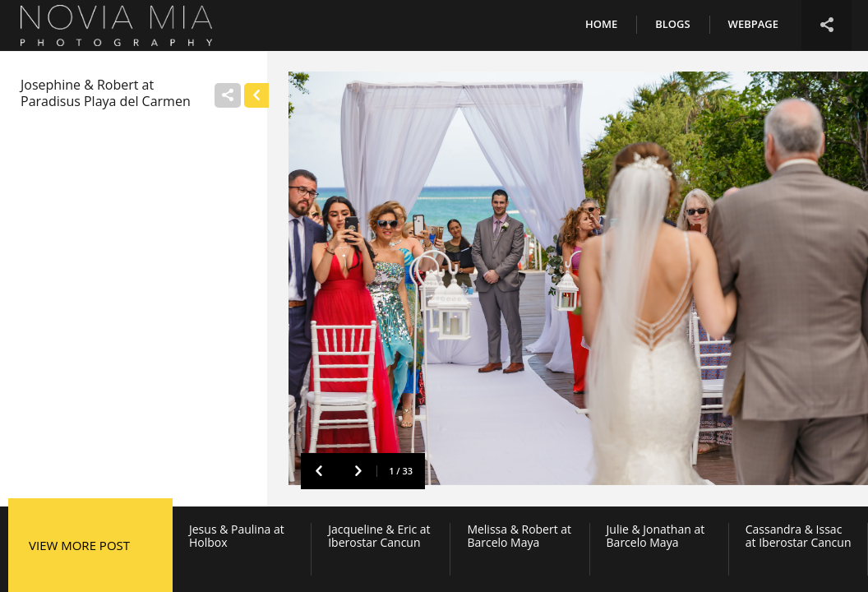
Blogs (672, 24)
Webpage (753, 24)
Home (601, 24)
